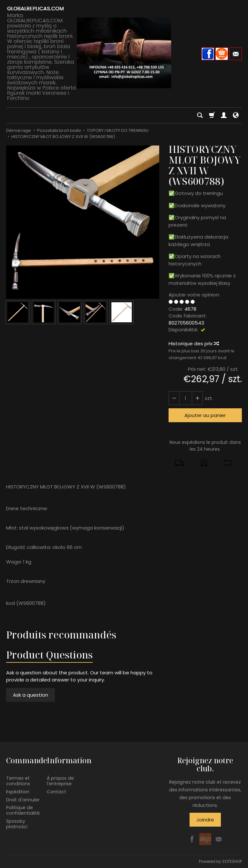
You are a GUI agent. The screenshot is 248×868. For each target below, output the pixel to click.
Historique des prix (193, 343)
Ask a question (31, 695)
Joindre (205, 820)
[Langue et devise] (236, 115)
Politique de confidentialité (23, 810)
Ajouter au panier (205, 415)
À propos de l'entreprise (60, 781)
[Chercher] (200, 115)
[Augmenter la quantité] (174, 398)
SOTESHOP (232, 861)
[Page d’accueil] (124, 53)
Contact (57, 792)
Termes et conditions (18, 781)
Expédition (18, 792)
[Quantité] (186, 398)
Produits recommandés (61, 635)
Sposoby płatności (17, 824)
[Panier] (212, 115)
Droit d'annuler (23, 800)
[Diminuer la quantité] (197, 398)
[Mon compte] (224, 115)
